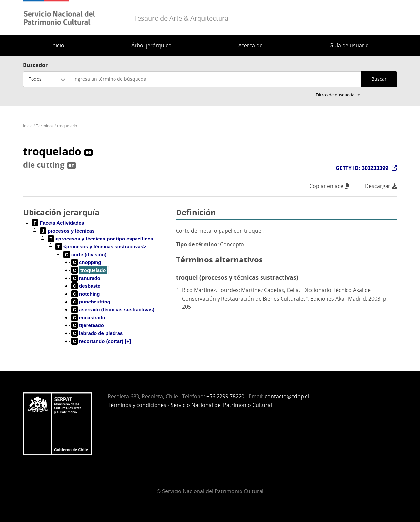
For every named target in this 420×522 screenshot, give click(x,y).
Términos (45, 126)
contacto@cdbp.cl (287, 396)
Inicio (58, 45)
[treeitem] (58, 223)
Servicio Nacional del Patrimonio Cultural (221, 405)
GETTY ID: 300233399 (362, 168)
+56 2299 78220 (225, 396)
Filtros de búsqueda (335, 95)
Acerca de (250, 45)
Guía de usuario (349, 45)
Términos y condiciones (137, 405)
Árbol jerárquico (151, 45)
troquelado (67, 126)
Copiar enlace (329, 186)
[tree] (97, 287)
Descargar (381, 186)
